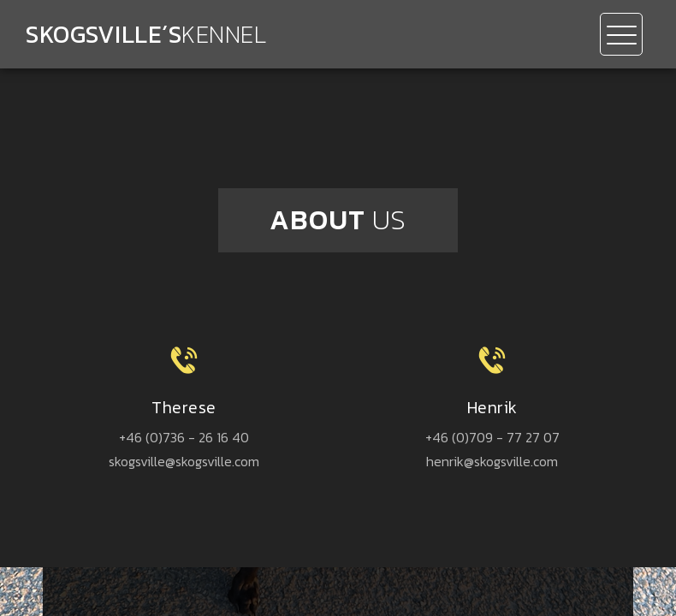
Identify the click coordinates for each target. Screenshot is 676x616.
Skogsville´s (146, 34)
